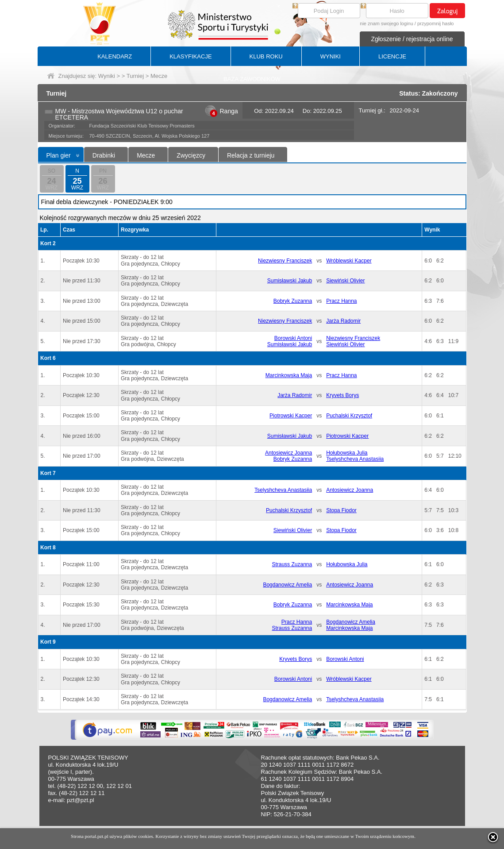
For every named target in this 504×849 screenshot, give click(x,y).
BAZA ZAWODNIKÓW (252, 79)
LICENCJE (392, 56)
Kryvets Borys (342, 395)
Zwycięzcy (191, 155)
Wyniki (107, 76)
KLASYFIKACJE (190, 56)
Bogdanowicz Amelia (287, 585)
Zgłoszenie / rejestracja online (412, 39)
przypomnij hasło (436, 23)
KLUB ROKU (266, 56)
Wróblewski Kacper (349, 261)
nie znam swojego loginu (386, 23)
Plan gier (59, 155)
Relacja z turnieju (251, 155)
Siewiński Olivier (345, 281)
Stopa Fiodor (341, 510)
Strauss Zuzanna (292, 564)
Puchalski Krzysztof (349, 416)
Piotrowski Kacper (291, 416)
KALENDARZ (115, 56)
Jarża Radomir (343, 321)
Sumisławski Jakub (290, 281)
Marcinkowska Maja (289, 375)
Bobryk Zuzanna (293, 301)
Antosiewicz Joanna (289, 453)
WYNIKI (331, 56)
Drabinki (104, 155)
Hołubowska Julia (347, 453)
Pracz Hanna (341, 301)
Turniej (135, 76)
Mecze (146, 155)
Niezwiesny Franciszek (285, 261)
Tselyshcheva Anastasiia (355, 459)
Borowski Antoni (293, 338)
